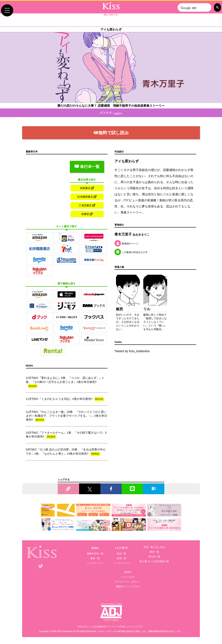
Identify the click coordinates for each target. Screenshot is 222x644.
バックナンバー (95, 563)
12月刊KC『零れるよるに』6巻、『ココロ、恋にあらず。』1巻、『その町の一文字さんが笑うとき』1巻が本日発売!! (65, 382)
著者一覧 (95, 558)
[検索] (194, 8)
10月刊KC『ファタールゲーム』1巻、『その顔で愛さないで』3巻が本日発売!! (66, 435)
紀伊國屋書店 (87, 197)
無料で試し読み (111, 133)
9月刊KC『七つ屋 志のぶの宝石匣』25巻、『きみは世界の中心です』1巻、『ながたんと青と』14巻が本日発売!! (66, 452)
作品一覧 (121, 554)
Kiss (95, 548)
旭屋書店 (87, 188)
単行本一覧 (87, 167)
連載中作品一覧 (95, 554)
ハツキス (121, 548)
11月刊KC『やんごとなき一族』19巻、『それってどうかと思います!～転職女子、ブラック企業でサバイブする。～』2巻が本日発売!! (66, 416)
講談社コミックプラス (128, 586)
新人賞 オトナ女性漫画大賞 (154, 561)
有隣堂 (87, 214)
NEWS (128, 572)
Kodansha (67, 631)
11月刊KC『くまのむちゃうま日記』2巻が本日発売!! (65, 399)
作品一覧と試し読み (154, 547)
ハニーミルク (128, 577)
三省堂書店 (87, 205)
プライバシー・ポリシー (128, 582)
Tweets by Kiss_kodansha (132, 351)
